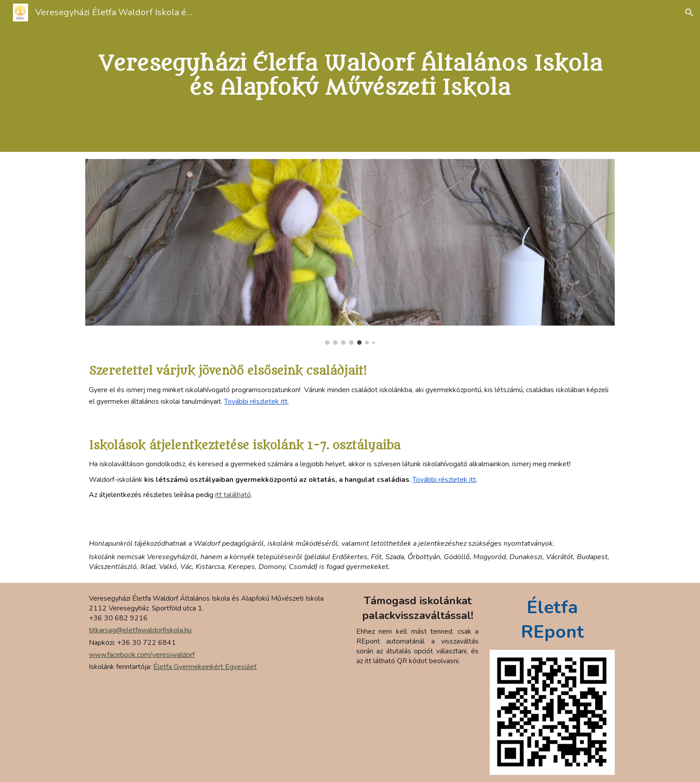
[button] (689, 13)
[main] (350, 76)
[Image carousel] (350, 252)
